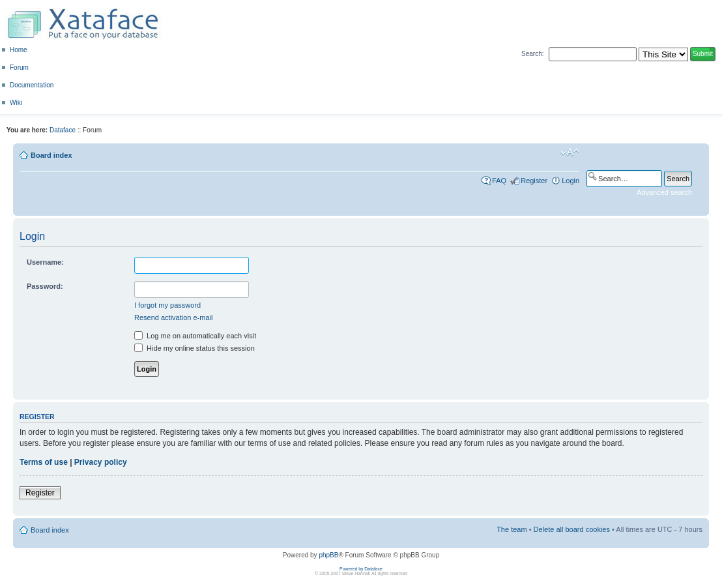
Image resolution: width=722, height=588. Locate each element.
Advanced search (664, 192)
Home (19, 50)
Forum (19, 67)
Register (534, 181)
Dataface (63, 130)
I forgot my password (167, 305)
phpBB (328, 555)
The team (512, 529)
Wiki (16, 103)
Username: (45, 262)
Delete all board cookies (572, 529)
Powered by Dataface (361, 569)
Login (570, 181)
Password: (45, 286)
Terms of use (44, 462)
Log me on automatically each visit (195, 336)
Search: (532, 54)
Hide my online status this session (195, 348)
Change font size (570, 153)
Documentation (32, 85)
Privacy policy (101, 462)
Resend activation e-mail (173, 317)
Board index (51, 155)
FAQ (499, 181)
